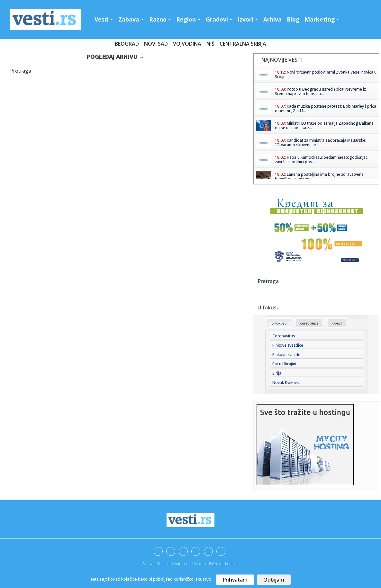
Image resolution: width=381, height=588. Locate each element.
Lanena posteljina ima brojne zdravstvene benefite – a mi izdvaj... (319, 177)
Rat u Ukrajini (284, 364)
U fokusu (279, 324)
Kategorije (309, 324)
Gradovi (217, 19)
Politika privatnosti (173, 564)
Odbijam (274, 580)
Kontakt (231, 564)
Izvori (245, 19)
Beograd (127, 44)
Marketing (320, 19)
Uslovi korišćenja (207, 564)
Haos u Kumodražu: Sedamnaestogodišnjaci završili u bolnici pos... (322, 160)
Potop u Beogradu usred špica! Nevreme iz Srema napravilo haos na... (320, 91)
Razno (158, 19)
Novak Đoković (286, 383)
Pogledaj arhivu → (116, 57)
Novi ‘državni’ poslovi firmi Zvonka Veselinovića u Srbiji (326, 74)
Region (186, 19)
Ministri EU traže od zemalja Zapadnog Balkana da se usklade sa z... (324, 125)
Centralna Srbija (243, 44)
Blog (293, 19)
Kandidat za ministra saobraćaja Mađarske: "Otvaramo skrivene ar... (321, 143)
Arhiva (272, 19)
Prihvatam (235, 580)
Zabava (129, 19)
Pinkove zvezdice (288, 345)
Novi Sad (156, 44)
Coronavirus (284, 336)
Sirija (277, 373)
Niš (210, 44)
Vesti (102, 19)
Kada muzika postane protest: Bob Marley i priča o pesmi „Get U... (326, 108)
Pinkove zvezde (286, 355)
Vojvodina (187, 44)
